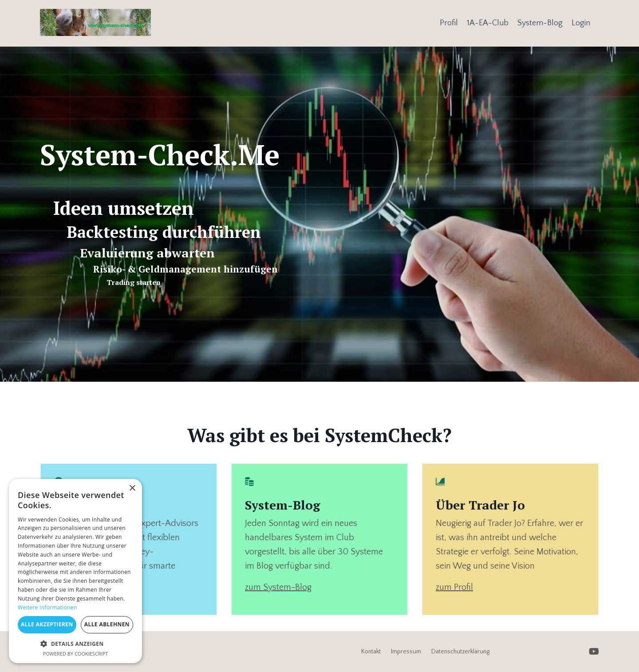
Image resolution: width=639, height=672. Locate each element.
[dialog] (75, 571)
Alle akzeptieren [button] (47, 624)
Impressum (406, 652)
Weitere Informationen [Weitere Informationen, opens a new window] (47, 607)
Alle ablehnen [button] (107, 624)
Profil (449, 23)
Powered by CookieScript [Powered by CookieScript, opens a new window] (76, 654)
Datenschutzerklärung (460, 652)
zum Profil (454, 587)
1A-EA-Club (488, 23)
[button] (75, 644)
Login (581, 23)
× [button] (132, 488)
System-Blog (540, 23)
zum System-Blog (278, 587)
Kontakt (371, 652)
